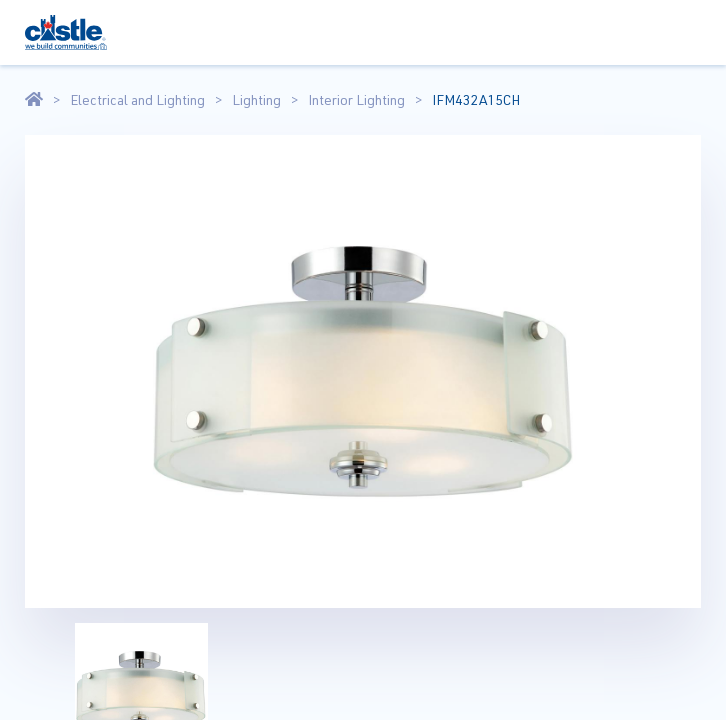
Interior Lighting (356, 100)
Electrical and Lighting (137, 100)
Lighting (256, 100)
